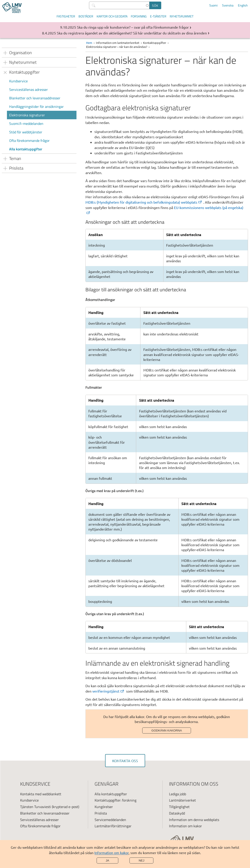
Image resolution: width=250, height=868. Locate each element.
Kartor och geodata (112, 16)
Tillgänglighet (179, 807)
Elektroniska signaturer (27, 115)
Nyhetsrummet (182, 16)
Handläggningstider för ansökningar (36, 107)
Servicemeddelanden (110, 820)
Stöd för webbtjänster (26, 132)
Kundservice (18, 81)
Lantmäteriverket (182, 800)
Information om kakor (111, 853)
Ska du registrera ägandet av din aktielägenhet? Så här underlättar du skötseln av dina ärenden (132, 33)
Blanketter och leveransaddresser (35, 98)
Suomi (213, 5)
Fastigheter (66, 16)
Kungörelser (104, 807)
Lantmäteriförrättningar (113, 826)
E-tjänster (158, 16)
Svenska (228, 5)
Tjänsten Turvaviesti (36, 807)
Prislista (101, 813)
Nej (141, 861)
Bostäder (86, 16)
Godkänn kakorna (167, 730)
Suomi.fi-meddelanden (26, 124)
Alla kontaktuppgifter (26, 149)
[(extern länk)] (144, 202)
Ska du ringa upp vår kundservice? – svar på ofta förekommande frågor (133, 27)
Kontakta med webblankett (41, 794)
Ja (108, 861)
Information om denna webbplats (194, 820)
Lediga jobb (178, 794)
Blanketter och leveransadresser (45, 813)
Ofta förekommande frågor (29, 141)
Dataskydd (177, 813)
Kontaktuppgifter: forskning (115, 800)
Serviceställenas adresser (29, 90)
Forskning (139, 16)
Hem (89, 43)
